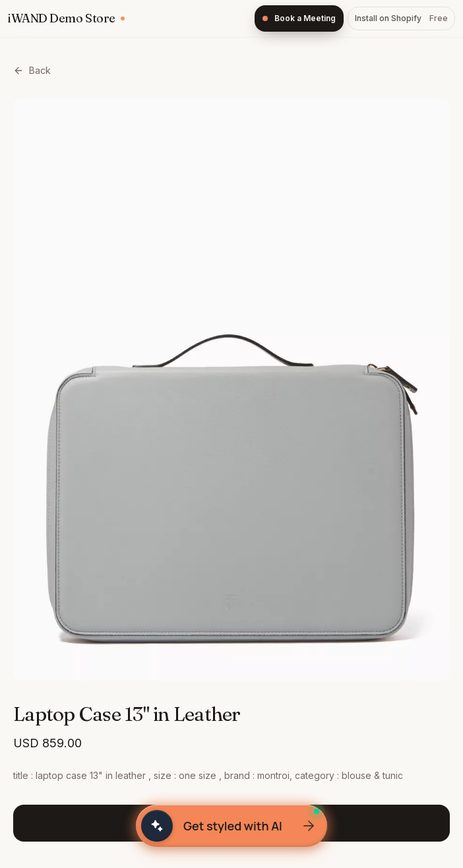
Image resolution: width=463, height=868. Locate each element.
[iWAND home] (66, 18)
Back (32, 70)
